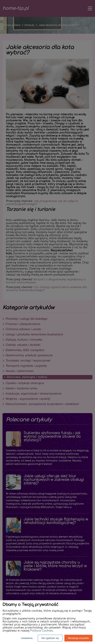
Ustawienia (27, 638)
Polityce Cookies (42, 631)
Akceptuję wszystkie (78, 638)
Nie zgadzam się (50, 638)
